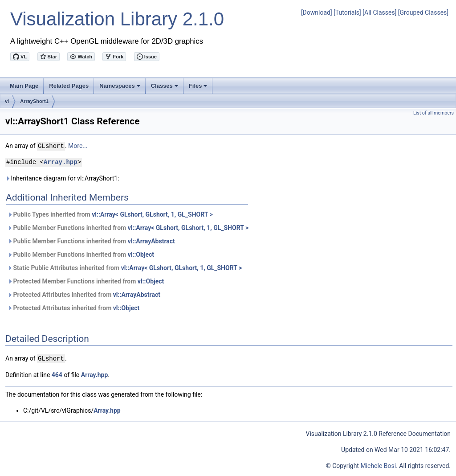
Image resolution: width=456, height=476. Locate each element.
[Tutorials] (347, 12)
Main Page (24, 86)
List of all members (434, 113)
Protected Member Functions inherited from (86, 281)
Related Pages (69, 86)
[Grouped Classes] (423, 12)
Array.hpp (61, 162)
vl (7, 101)
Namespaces (120, 88)
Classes (165, 88)
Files (199, 88)
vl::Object (141, 254)
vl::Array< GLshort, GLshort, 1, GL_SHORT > (152, 214)
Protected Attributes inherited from (84, 294)
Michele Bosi (378, 465)
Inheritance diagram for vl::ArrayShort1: (62, 178)
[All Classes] (379, 12)
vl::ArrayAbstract (151, 241)
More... (78, 146)
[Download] (317, 12)
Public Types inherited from (110, 214)
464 (57, 374)
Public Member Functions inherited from (128, 227)
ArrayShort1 (34, 101)
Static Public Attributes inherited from (125, 267)
